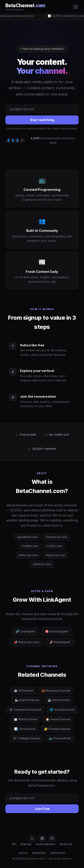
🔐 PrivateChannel (57, 729)
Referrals (66, 844)
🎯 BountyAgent (57, 631)
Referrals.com (28, 555)
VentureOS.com (56, 537)
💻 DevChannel (58, 700)
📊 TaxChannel (25, 729)
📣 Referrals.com (26, 642)
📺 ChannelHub (60, 738)
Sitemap (26, 844)
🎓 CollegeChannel (27, 738)
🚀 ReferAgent (60, 642)
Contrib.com (30, 546)
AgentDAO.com (27, 537)
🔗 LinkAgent (25, 631)
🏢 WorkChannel (26, 719)
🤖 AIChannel (23, 691)
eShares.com (42, 564)
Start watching (42, 120)
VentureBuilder (46, 844)
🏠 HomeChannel (58, 719)
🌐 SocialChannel (62, 710)
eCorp (23, 853)
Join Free (42, 809)
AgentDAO (39, 853)
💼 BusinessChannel (56, 691)
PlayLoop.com (56, 555)
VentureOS (58, 853)
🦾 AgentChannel (27, 700)
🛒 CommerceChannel (25, 710)
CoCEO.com (54, 546)
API (14, 844)
